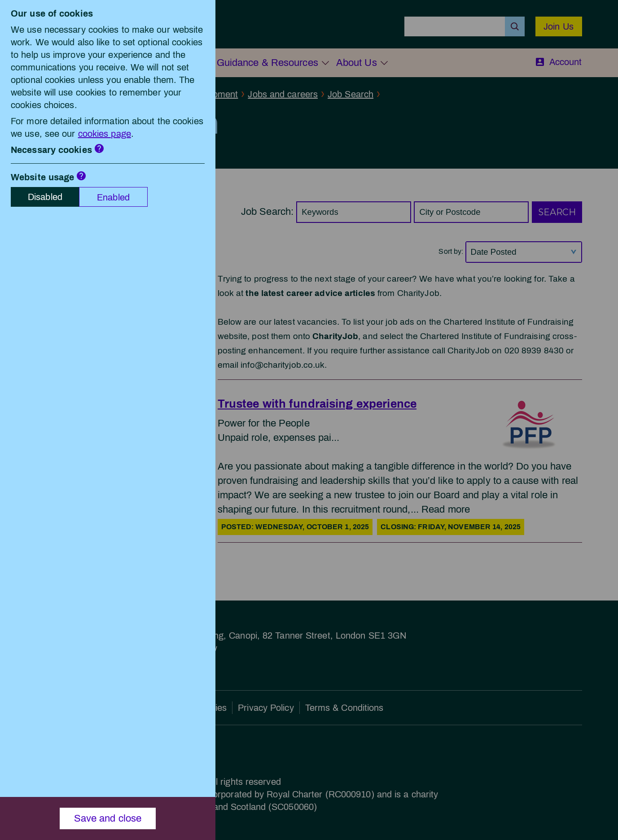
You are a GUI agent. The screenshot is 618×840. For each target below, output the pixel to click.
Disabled (45, 197)
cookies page (105, 134)
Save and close (108, 818)
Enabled (113, 197)
